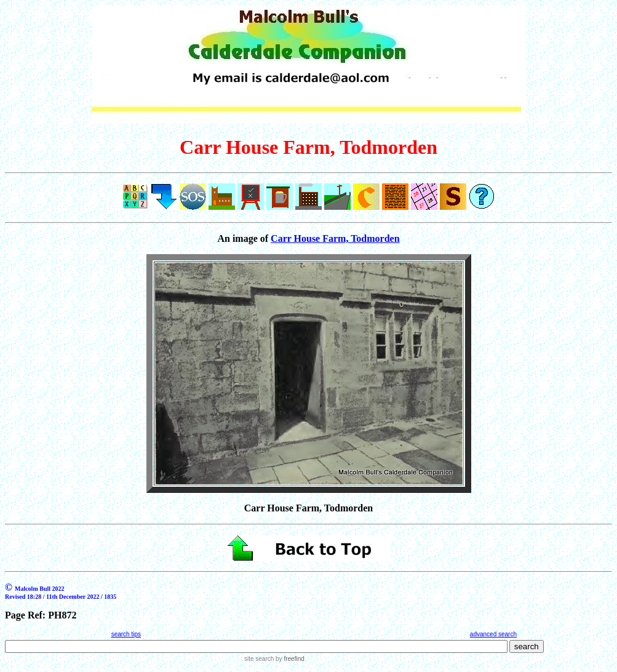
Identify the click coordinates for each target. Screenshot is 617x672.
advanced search (493, 634)
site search (259, 659)
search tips (126, 634)
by (289, 659)
